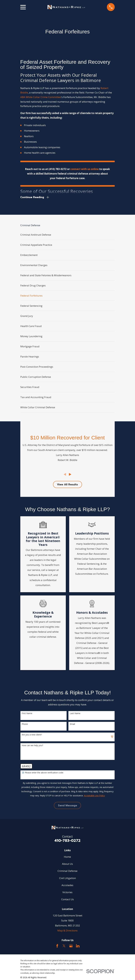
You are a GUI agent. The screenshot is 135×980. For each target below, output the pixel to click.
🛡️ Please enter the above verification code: (43, 773)
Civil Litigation (67, 878)
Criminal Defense (67, 871)
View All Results (67, 484)
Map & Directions (67, 930)
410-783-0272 (67, 841)
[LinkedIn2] (78, 946)
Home (67, 857)
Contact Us (67, 899)
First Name (27, 714)
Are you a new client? (32, 735)
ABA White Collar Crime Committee (41, 97)
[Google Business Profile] (71, 946)
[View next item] (70, 474)
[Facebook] (57, 946)
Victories (67, 892)
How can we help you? (32, 745)
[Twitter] (64, 946)
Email (72, 724)
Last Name (75, 714)
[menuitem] (68, 235)
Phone (25, 724)
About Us (67, 864)
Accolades (67, 885)
